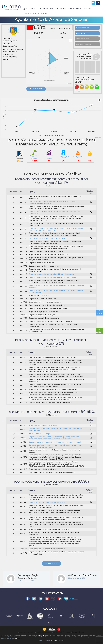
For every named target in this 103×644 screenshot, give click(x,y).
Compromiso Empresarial (79, 632)
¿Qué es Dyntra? (30, 9)
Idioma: (42, 13)
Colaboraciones (58, 9)
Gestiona (88, 9)
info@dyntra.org (17, 638)
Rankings (44, 9)
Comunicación (75, 9)
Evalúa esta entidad (82, 28)
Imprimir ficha (81, 33)
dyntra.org (42, 636)
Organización (29, 13)
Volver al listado (36, 89)
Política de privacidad (58, 641)
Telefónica (68, 632)
